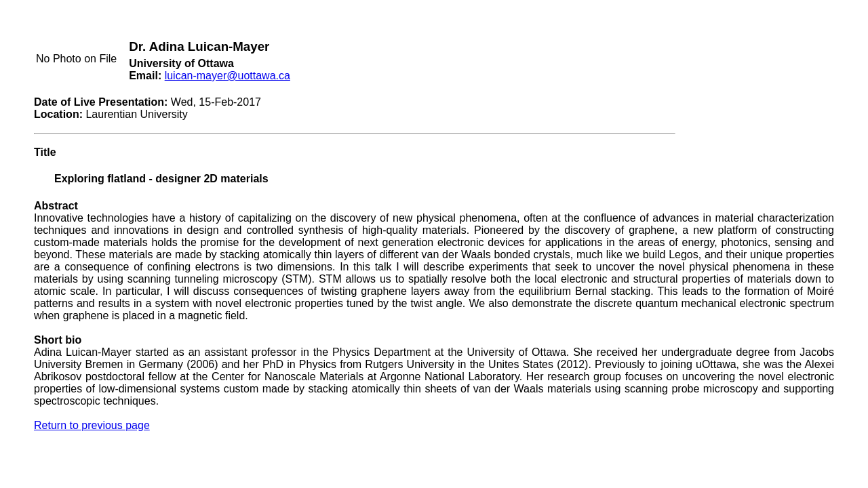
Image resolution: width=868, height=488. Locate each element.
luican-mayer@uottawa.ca (228, 76)
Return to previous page (92, 425)
